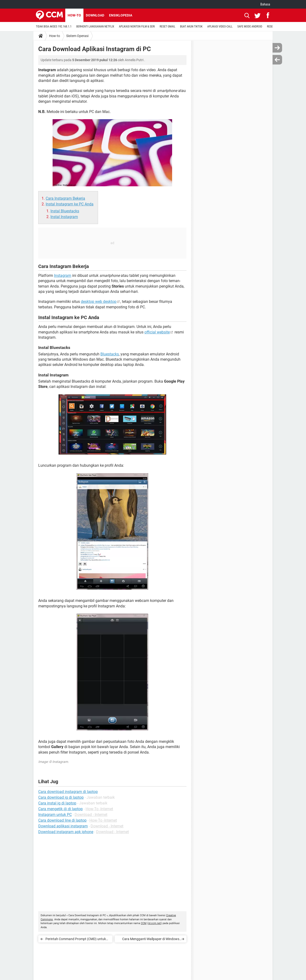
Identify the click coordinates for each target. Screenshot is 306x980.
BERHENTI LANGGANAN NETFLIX (95, 27)
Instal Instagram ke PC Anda (70, 204)
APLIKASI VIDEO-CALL (220, 27)
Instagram (63, 276)
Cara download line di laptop (62, 820)
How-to (74, 15)
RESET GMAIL (167, 27)
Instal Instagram (64, 217)
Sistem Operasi (77, 36)
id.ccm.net (155, 923)
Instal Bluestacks (65, 211)
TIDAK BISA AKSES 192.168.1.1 (54, 27)
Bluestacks (110, 354)
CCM (144, 923)
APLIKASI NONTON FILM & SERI (137, 27)
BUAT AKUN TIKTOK (191, 27)
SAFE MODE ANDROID (250, 27)
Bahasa (265, 4)
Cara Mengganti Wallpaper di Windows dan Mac (151, 940)
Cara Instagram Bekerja (65, 198)
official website (157, 332)
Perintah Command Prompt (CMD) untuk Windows (76, 940)
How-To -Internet (99, 809)
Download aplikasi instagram (63, 826)
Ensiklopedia (121, 15)
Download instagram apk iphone (66, 832)
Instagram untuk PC (55, 815)
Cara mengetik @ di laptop (60, 809)
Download (95, 15)
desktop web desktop (99, 302)
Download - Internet (91, 815)
